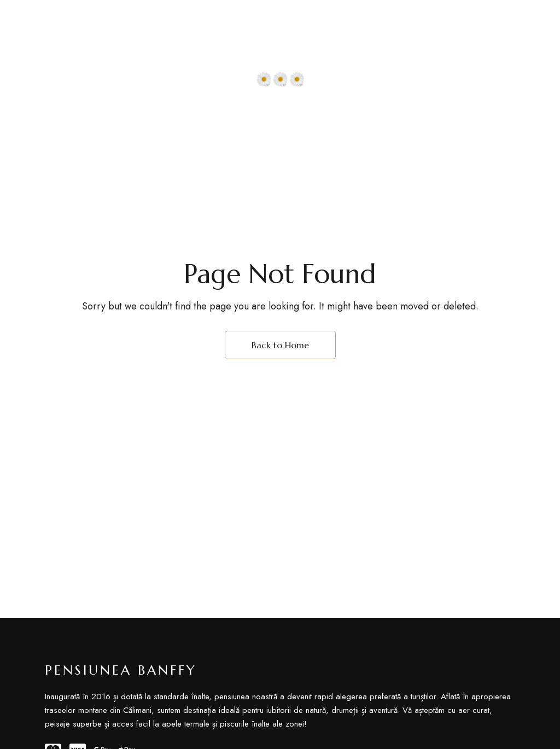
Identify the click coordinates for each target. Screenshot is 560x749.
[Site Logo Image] (280, 53)
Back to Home (280, 345)
